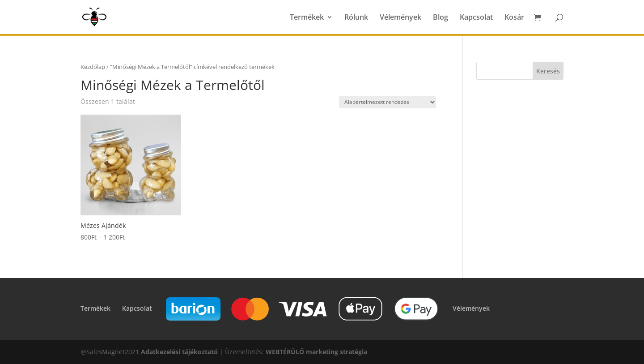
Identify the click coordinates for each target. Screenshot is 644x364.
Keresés (548, 71)
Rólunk (356, 18)
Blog (441, 18)
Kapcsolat (476, 18)
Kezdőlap (93, 67)
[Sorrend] (388, 102)
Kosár (514, 18)
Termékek (307, 18)
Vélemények (400, 18)
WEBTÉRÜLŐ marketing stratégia (316, 352)
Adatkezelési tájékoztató (179, 352)
